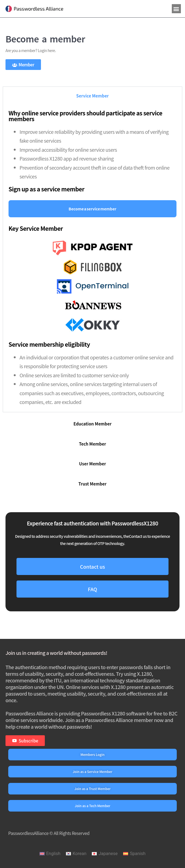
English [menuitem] (53, 854)
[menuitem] (50, 854)
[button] (176, 9)
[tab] (93, 96)
